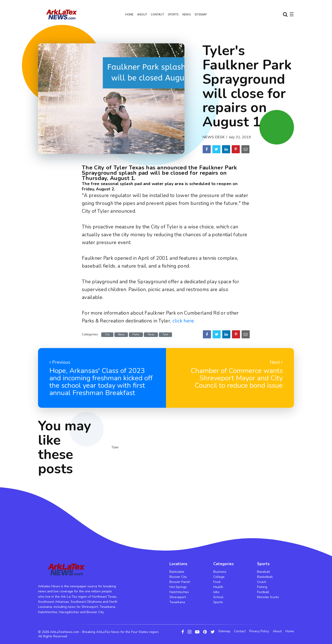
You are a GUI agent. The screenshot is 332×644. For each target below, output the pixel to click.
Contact (157, 14)
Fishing (262, 587)
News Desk (213, 137)
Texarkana (177, 602)
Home (129, 14)
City (107, 335)
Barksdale (177, 572)
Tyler (165, 335)
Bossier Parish (180, 582)
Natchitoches (179, 592)
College (219, 577)
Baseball (264, 572)
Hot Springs (178, 587)
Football (263, 592)
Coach (262, 582)
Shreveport (178, 597)
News (187, 14)
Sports (173, 14)
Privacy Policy (259, 631)
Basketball (265, 577)
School (218, 597)
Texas (151, 335)
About (142, 14)
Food (217, 582)
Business (220, 572)
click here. (184, 321)
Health (218, 587)
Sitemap (201, 14)
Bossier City (178, 577)
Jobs (216, 592)
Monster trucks (268, 597)
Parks (136, 335)
